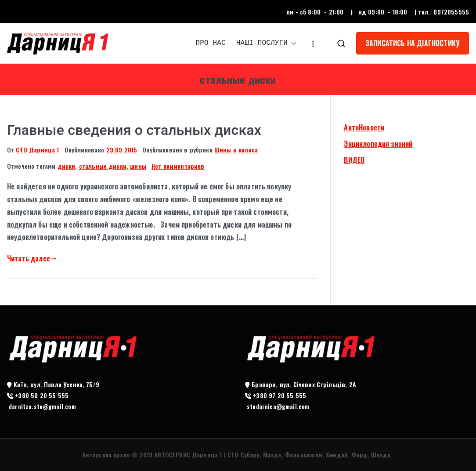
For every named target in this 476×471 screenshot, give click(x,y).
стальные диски (103, 166)
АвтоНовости (364, 127)
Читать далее (32, 258)
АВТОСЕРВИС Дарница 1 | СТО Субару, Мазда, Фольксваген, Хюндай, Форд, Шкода (272, 455)
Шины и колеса (236, 150)
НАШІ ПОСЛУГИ (266, 43)
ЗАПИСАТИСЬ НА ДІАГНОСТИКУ (413, 43)
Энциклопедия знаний (378, 144)
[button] (292, 43)
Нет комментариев (178, 166)
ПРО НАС (211, 43)
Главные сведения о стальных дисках (134, 130)
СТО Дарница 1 (37, 150)
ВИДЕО (354, 160)
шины (138, 166)
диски (67, 166)
